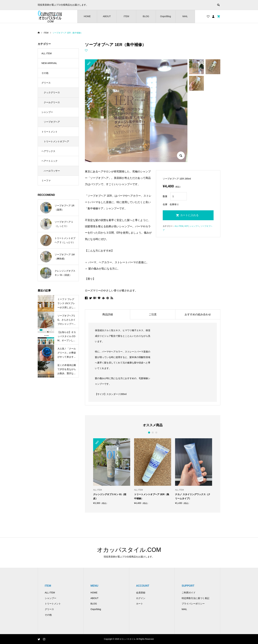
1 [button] (149, 433)
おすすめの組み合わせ (198, 314)
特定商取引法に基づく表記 (195, 598)
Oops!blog (96, 609)
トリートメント (50, 132)
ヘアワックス (48, 151)
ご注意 (153, 314)
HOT (186, 226)
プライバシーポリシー (193, 604)
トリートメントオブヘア (56, 141)
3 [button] (156, 433)
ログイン (141, 598)
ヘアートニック (50, 161)
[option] (112, 471)
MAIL (185, 16)
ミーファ (46, 180)
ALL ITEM (179, 226)
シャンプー (194, 226)
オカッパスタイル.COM (129, 550)
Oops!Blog (165, 16)
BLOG (146, 16)
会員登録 (141, 593)
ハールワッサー (52, 171)
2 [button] (153, 433)
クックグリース (52, 92)
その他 (45, 73)
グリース (46, 83)
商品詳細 (108, 314)
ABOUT (107, 16)
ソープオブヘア (52, 122)
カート (140, 604)
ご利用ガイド (189, 593)
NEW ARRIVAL (49, 63)
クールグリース (52, 102)
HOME (87, 16)
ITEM (126, 16)
